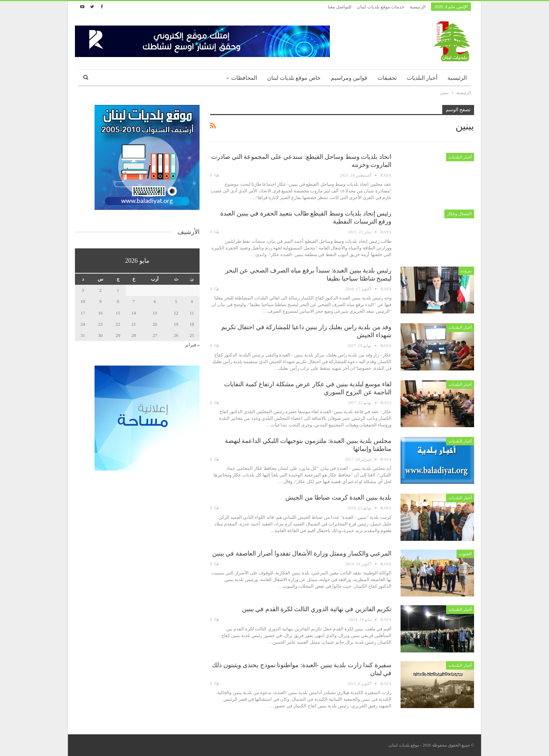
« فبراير (192, 345)
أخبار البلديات (422, 78)
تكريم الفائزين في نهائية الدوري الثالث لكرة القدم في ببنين (317, 609)
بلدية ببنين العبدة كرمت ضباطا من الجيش (338, 497)
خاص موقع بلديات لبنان (294, 78)
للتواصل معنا (340, 7)
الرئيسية (418, 7)
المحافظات (244, 78)
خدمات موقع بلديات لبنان (381, 7)
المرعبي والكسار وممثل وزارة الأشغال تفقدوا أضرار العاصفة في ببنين (302, 553)
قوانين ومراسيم (349, 78)
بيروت (466, 271)
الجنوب (465, 554)
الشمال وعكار (459, 214)
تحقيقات (387, 78)
